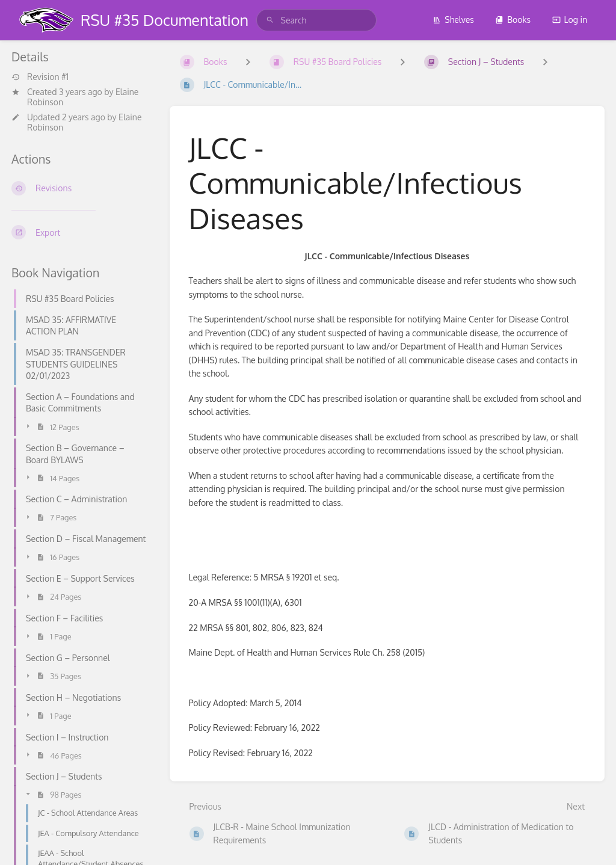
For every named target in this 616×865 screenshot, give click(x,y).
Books (513, 20)
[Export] (81, 232)
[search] (316, 20)
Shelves (453, 20)
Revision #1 (40, 77)
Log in (570, 20)
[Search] (270, 20)
